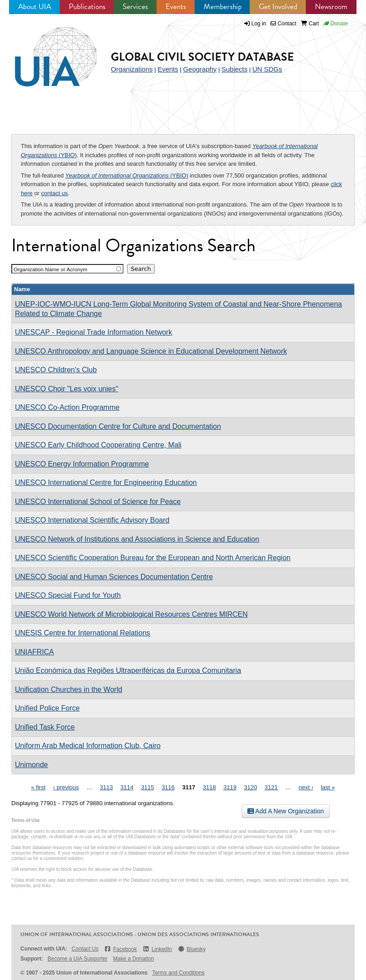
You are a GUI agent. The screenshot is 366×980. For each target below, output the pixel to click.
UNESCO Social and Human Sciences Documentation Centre (114, 577)
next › (306, 787)
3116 (168, 787)
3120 (250, 787)
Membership (223, 7)
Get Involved (278, 7)
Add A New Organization (286, 811)
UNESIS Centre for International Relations (83, 633)
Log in (259, 24)
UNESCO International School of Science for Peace (98, 502)
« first (38, 787)
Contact (283, 24)
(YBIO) (127, 175)
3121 (271, 787)
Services (135, 7)
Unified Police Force (47, 708)
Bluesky (191, 949)
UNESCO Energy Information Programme (82, 464)
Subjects (234, 69)
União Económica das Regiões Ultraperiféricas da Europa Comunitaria (128, 670)
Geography (200, 69)
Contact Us (85, 949)
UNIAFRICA (34, 652)
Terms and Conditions (178, 973)
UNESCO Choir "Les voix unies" (67, 389)
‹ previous (66, 787)
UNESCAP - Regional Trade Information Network (93, 332)
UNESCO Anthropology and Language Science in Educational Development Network (151, 351)
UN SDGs (267, 69)
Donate (336, 24)
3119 (230, 787)
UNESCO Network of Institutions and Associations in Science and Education (137, 539)
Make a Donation (134, 959)
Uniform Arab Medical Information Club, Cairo (88, 746)
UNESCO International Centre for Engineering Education (106, 483)
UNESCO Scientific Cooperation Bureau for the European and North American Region (153, 558)
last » (328, 787)
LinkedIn (157, 949)
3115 (148, 787)
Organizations (132, 69)
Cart (310, 24)
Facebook (121, 949)
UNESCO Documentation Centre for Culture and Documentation (118, 426)
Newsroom (331, 7)
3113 (106, 787)
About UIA (35, 7)
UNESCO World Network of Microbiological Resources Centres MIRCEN (131, 614)
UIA (45, 52)
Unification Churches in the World (69, 689)
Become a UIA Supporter (78, 959)
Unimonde (31, 765)
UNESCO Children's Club (56, 370)
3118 (209, 787)
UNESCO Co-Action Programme (67, 407)
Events (176, 7)
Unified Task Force (45, 727)
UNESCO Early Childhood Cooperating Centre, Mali (98, 445)
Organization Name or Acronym (50, 269)
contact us (55, 193)
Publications (87, 7)
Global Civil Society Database (202, 57)
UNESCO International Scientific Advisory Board (92, 520)
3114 (127, 787)
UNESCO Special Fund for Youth (68, 595)
